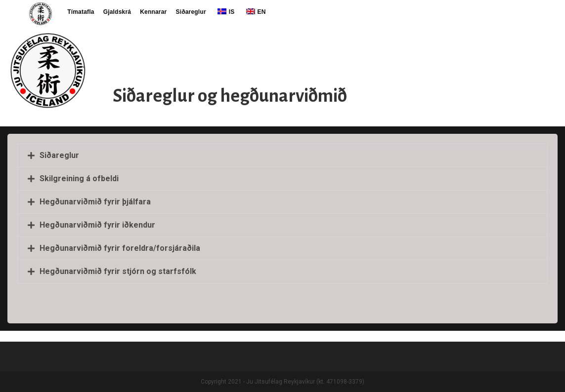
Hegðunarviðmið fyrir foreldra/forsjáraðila (120, 248)
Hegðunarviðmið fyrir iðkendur (97, 225)
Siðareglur (59, 155)
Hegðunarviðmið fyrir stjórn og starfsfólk (118, 271)
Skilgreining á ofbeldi (79, 178)
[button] (282, 156)
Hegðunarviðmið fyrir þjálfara (95, 202)
